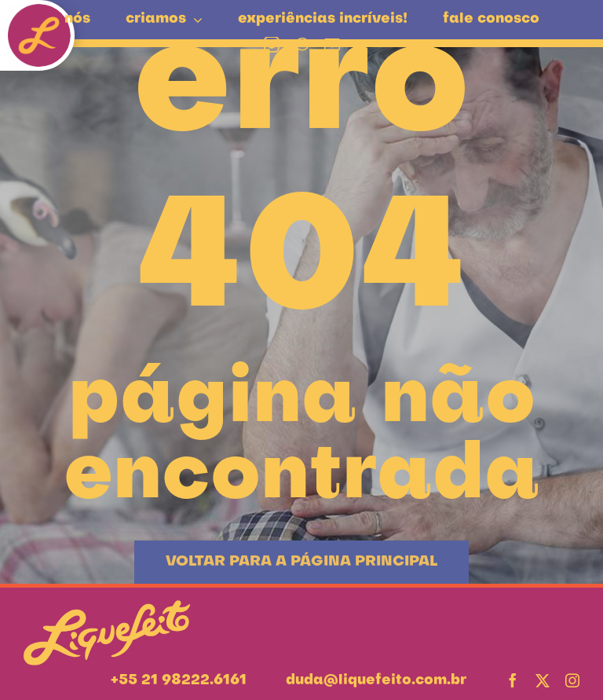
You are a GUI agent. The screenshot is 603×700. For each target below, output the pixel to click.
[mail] (332, 45)
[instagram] (272, 45)
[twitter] (543, 680)
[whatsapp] (302, 45)
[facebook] (513, 680)
